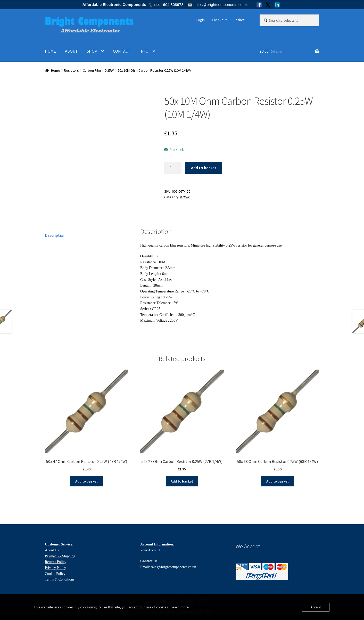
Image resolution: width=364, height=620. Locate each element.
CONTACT (122, 51)
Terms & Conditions (60, 579)
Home (56, 70)
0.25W (109, 70)
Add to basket (204, 168)
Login (201, 20)
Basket (239, 20)
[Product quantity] (173, 168)
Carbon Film (92, 70)
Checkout (219, 20)
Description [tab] (55, 235)
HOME (50, 51)
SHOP (92, 51)
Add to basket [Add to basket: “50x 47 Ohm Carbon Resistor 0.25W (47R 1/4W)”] (86, 481)
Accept (316, 607)
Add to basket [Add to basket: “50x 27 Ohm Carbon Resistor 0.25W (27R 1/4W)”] (182, 481)
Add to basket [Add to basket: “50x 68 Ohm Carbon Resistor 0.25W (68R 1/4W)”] (278, 481)
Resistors (71, 70)
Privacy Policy (55, 568)
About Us (52, 550)
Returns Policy (56, 562)
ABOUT (71, 51)
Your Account (150, 550)
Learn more (180, 607)
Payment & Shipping (60, 556)
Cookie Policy (55, 574)
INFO (144, 51)
